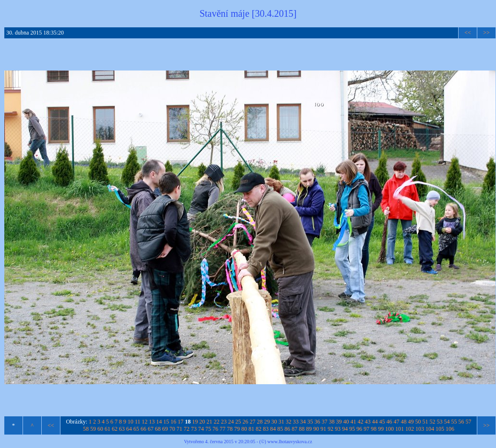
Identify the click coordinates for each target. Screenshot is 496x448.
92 (331, 429)
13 (152, 422)
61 (107, 429)
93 (338, 429)
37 (325, 422)
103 (420, 429)
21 (210, 422)
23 (224, 422)
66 (143, 429)
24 (231, 422)
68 (158, 429)
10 (130, 422)
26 (246, 422)
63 (122, 429)
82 (259, 429)
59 (93, 429)
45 (382, 422)
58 (86, 429)
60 (100, 429)
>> (486, 33)
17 (181, 422)
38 (332, 422)
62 (115, 429)
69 (165, 429)
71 (179, 429)
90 (316, 429)
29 (267, 422)
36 (318, 422)
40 (346, 422)
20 (202, 422)
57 (469, 422)
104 (430, 429)
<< (468, 33)
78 (230, 429)
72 (187, 429)
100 (390, 429)
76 (215, 429)
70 (172, 429)
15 (166, 422)
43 (368, 422)
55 (454, 422)
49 (411, 422)
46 (390, 422)
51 (425, 422)
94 (345, 429)
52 (433, 422)
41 (354, 422)
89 (309, 429)
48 (404, 422)
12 (145, 422)
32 (289, 422)
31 (282, 422)
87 (295, 429)
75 (208, 429)
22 (217, 422)
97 (366, 429)
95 (352, 429)
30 (274, 422)
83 (266, 429)
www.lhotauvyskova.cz (289, 442)
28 (260, 422)
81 (251, 429)
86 (287, 429)
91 (323, 429)
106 (450, 429)
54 (447, 422)
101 (400, 429)
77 (223, 429)
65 (136, 429)
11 (138, 422)
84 (273, 429)
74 (201, 429)
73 (194, 429)
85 (280, 429)
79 (237, 429)
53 (440, 422)
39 (339, 422)
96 (359, 429)
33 (296, 422)
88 (302, 429)
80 (244, 429)
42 (361, 422)
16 (174, 422)
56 (461, 422)
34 (303, 422)
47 (397, 422)
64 (129, 429)
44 (375, 422)
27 (253, 422)
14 (159, 422)
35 (310, 422)
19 (195, 422)
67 (151, 429)
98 (374, 429)
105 (440, 429)
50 (418, 422)
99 (381, 429)
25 (238, 422)
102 (410, 429)
